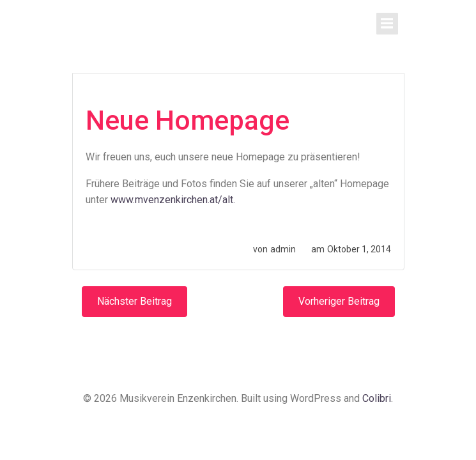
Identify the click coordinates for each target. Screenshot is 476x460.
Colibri (377, 398)
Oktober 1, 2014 (359, 249)
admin (283, 249)
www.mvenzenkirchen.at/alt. (173, 200)
